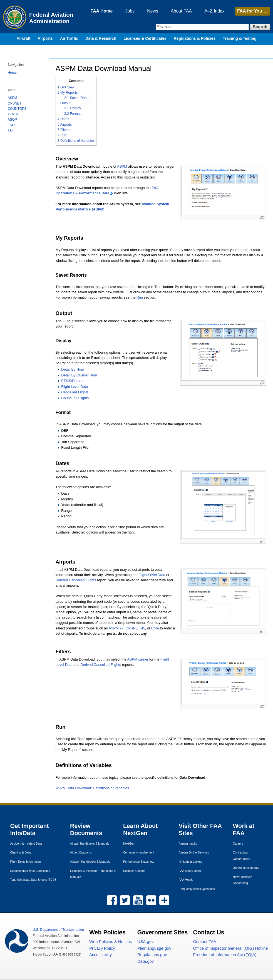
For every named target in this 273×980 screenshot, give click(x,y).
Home (12, 73)
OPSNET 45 (136, 628)
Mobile (186, 880)
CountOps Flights (75, 398)
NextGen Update (134, 871)
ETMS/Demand (74, 381)
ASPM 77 (116, 628)
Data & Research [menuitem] (101, 40)
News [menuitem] (150, 11)
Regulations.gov (152, 955)
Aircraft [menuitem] (24, 40)
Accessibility (100, 955)
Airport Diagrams (81, 853)
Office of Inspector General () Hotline (231, 949)
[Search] (201, 27)
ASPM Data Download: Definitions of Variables (93, 788)
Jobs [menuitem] (126, 11)
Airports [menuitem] (45, 40)
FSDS (12, 125)
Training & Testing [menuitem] (240, 40)
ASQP (12, 120)
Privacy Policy (102, 949)
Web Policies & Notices (111, 942)
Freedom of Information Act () (225, 955)
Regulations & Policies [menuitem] (194, 40)
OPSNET (15, 103)
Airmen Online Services (194, 853)
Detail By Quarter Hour (79, 375)
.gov (146, 942)
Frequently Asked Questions (197, 889)
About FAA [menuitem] (179, 11)
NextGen (129, 844)
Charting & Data (21, 853)
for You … (252, 11)
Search (260, 27)
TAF (11, 130)
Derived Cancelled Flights (76, 580)
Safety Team (190, 871)
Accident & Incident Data (26, 844)
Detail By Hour (73, 370)
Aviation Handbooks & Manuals (90, 862)
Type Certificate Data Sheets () (34, 880)
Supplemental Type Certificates (30, 871)
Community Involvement (139, 853)
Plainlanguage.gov (154, 949)
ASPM (122, 166)
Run (140, 297)
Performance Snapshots (139, 862)
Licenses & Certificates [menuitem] (145, 40)
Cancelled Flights (75, 392)
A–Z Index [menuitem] (213, 11)
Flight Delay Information (26, 862)
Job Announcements (246, 868)
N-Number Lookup (191, 862)
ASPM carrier (138, 659)
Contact (205, 942)
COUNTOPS (17, 109)
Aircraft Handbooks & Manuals (90, 844)
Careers (238, 844)
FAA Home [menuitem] (97, 11)
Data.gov (146, 962)
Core (155, 628)
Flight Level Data (75, 387)
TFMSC (13, 114)
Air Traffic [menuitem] (69, 40)
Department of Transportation (58, 930)
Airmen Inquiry (188, 844)
